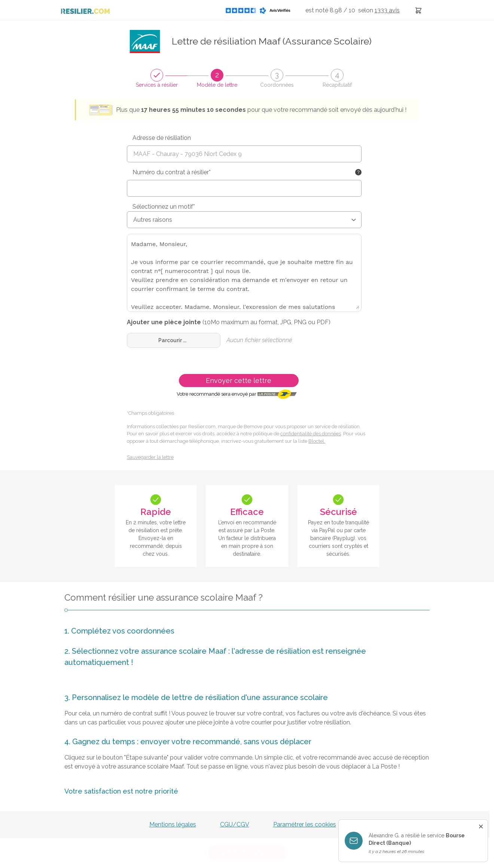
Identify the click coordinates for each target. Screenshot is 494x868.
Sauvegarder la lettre (150, 457)
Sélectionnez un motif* (164, 207)
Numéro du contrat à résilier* (172, 172)
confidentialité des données (311, 434)
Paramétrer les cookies (305, 824)
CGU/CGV (235, 824)
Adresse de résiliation (162, 138)
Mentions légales (173, 824)
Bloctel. (317, 441)
